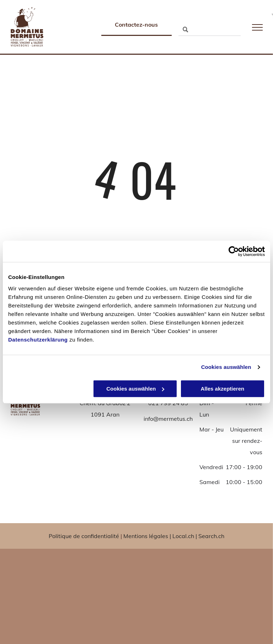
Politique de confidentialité (84, 536)
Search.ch (211, 536)
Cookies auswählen (226, 367)
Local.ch (183, 536)
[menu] (257, 27)
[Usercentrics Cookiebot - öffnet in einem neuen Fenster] (234, 251)
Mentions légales (146, 536)
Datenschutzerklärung (38, 340)
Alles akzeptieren (223, 389)
